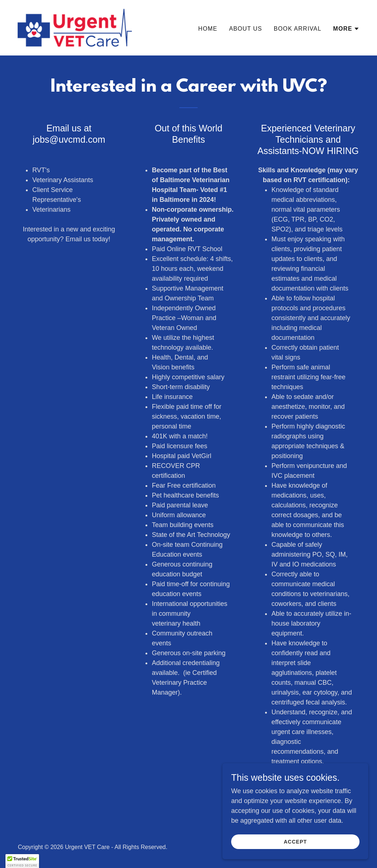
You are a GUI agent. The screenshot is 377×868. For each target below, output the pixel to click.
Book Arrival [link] (298, 29)
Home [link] (208, 29)
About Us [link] (246, 29)
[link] (75, 27)
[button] (346, 29)
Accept (295, 842)
